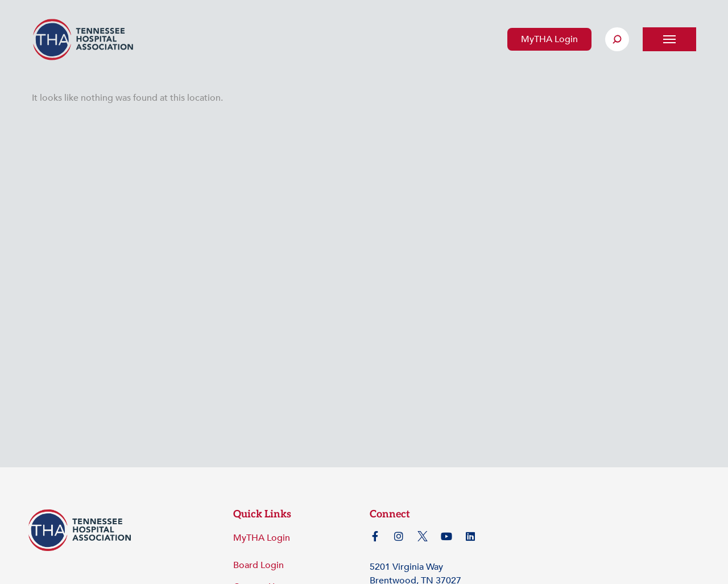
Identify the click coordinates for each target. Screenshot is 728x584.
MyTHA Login (549, 39)
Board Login (258, 565)
